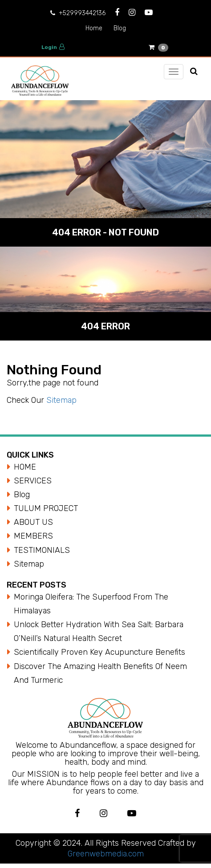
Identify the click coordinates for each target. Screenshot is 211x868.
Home (94, 28)
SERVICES (33, 481)
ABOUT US (33, 522)
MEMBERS (33, 536)
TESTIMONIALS (42, 550)
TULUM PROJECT (46, 508)
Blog (120, 28)
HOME (25, 467)
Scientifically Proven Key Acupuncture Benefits (99, 652)
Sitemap (61, 400)
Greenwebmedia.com (106, 854)
